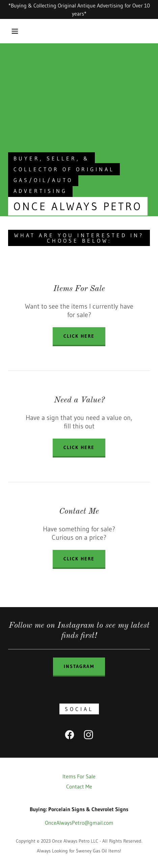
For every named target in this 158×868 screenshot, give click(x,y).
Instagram (79, 666)
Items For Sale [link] (79, 776)
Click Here (79, 336)
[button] (15, 31)
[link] (70, 736)
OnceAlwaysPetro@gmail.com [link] (79, 823)
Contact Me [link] (79, 786)
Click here (79, 447)
